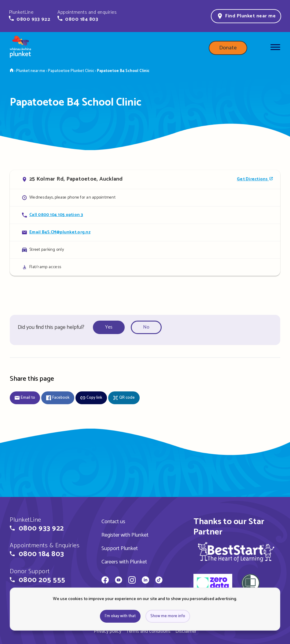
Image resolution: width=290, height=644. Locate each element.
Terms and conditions (148, 631)
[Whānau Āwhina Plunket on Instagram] (132, 581)
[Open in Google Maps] (145, 179)
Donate (228, 48)
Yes (109, 327)
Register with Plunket (125, 535)
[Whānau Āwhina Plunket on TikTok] (159, 581)
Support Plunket (120, 549)
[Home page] (20, 48)
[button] (29, 16)
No (146, 327)
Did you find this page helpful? (51, 327)
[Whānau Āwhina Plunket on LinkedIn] (145, 581)
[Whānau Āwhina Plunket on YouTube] (119, 581)
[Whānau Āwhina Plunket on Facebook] (105, 581)
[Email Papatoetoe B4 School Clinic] (145, 232)
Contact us (113, 522)
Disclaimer (186, 631)
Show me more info (168, 616)
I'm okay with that (120, 616)
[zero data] (213, 584)
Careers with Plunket (124, 562)
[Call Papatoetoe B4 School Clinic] (145, 215)
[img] (236, 552)
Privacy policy (108, 631)
